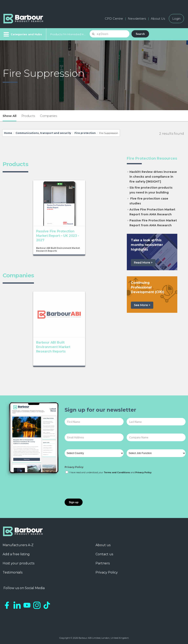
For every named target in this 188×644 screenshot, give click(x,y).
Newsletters (137, 19)
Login (176, 19)
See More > (142, 305)
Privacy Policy (74, 467)
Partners (103, 563)
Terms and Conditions (117, 473)
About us (103, 545)
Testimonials (13, 572)
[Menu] (22, 34)
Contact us (104, 554)
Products (28, 116)
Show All (9, 116)
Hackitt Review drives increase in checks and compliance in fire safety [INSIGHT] (153, 177)
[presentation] (95, 487)
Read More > (143, 263)
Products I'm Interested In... (68, 34)
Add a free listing (16, 554)
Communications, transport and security (43, 133)
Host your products (18, 563)
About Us (158, 19)
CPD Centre (114, 19)
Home (8, 133)
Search (140, 34)
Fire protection (85, 133)
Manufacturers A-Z (18, 545)
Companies (48, 116)
